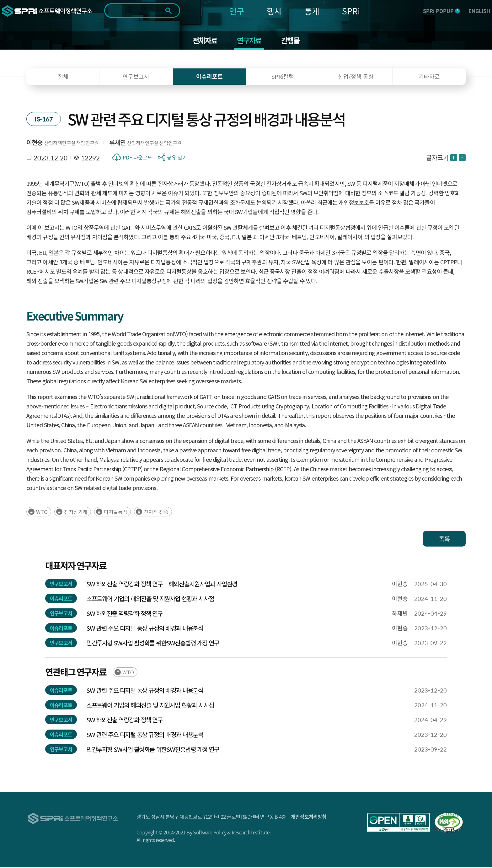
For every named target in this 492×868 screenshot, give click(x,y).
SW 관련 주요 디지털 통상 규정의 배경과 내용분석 (145, 629)
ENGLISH (479, 11)
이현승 (35, 143)
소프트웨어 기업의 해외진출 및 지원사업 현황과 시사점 (150, 599)
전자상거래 (76, 512)
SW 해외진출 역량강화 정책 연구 (124, 614)
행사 (274, 11)
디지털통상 (116, 512)
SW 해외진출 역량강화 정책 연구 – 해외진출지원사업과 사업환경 (162, 584)
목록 (444, 539)
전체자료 (204, 41)
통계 (312, 11)
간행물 (292, 41)
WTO (42, 512)
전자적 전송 (156, 512)
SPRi (351, 11)
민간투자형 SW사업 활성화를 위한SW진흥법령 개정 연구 (153, 643)
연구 (237, 11)
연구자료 (249, 41)
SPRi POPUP (441, 11)
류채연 (117, 143)
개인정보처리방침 (309, 817)
